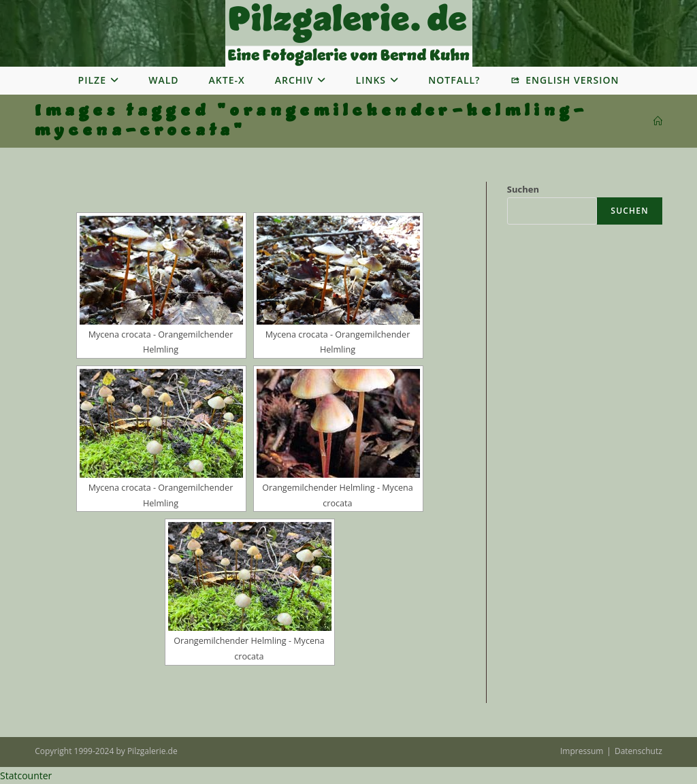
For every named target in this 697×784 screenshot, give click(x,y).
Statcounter (26, 775)
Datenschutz (638, 751)
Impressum (582, 751)
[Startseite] (658, 121)
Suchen (523, 189)
